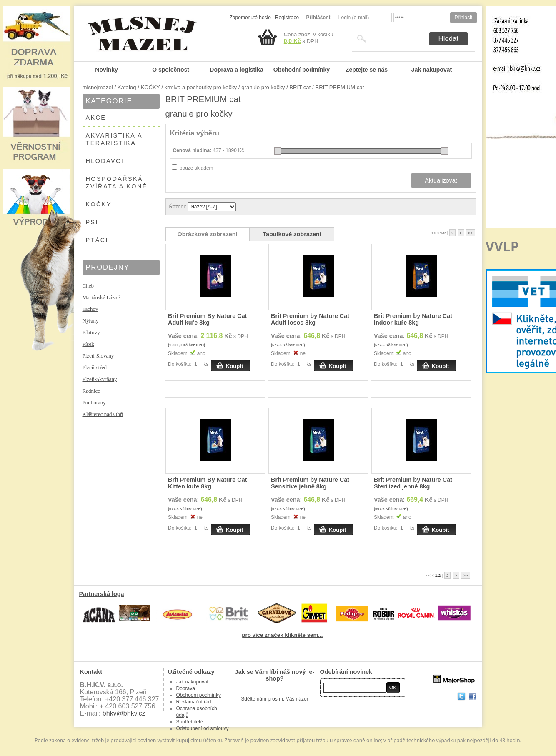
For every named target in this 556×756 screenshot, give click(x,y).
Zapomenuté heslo (250, 18)
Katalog (127, 87)
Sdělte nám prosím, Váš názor (274, 699)
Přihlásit (463, 18)
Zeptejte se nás (367, 70)
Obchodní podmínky (302, 70)
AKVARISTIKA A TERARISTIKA (114, 139)
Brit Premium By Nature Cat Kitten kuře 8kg (208, 483)
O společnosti (172, 70)
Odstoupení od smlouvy (203, 728)
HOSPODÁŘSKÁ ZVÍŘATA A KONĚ (117, 183)
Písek (88, 344)
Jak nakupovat (432, 70)
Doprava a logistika (236, 70)
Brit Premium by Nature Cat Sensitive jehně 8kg (310, 483)
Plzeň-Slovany (98, 356)
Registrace (287, 18)
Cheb (88, 286)
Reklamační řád (194, 702)
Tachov (90, 309)
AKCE (96, 118)
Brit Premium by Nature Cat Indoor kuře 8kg (413, 319)
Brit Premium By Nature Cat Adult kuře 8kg (208, 319)
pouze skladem (197, 168)
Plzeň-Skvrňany (100, 379)
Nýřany (91, 321)
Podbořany (94, 402)
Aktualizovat (441, 180)
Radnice (91, 391)
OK (393, 688)
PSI (92, 222)
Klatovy (91, 332)
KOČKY (150, 87)
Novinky (106, 70)
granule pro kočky (263, 87)
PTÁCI (97, 240)
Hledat (449, 39)
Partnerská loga (102, 594)
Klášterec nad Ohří (103, 414)
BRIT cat (300, 87)
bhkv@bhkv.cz (124, 713)
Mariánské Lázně (101, 297)
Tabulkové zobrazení (292, 234)
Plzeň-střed (95, 367)
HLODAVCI (105, 161)
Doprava (186, 688)
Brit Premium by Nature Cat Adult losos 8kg (310, 319)
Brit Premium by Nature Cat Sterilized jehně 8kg (413, 483)
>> (470, 233)
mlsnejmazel (98, 87)
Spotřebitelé (190, 722)
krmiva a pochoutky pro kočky (200, 87)
